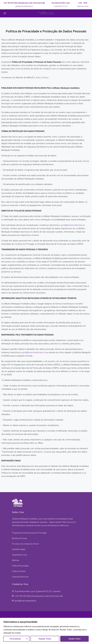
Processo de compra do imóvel (25, 544)
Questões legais (19, 549)
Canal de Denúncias (20, 577)
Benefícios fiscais (19, 538)
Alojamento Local (19, 555)
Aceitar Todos (75, 639)
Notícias (16, 560)
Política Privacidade (20, 566)
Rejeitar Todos (45, 639)
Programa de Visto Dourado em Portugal (29, 533)
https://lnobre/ (42, 78)
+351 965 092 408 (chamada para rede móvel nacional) (24, 3)
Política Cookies (19, 571)
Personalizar (15, 639)
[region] (46, 631)
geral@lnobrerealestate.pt (24, 6)
